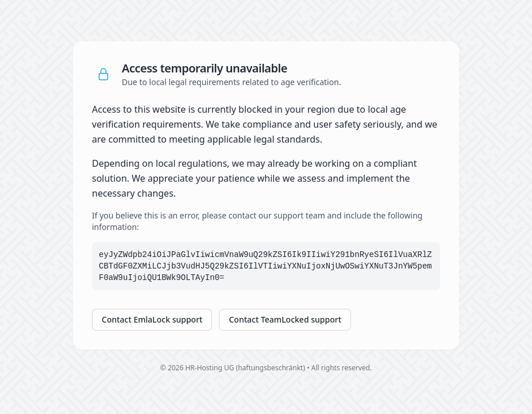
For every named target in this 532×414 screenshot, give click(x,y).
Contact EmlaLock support (152, 319)
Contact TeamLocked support (285, 319)
